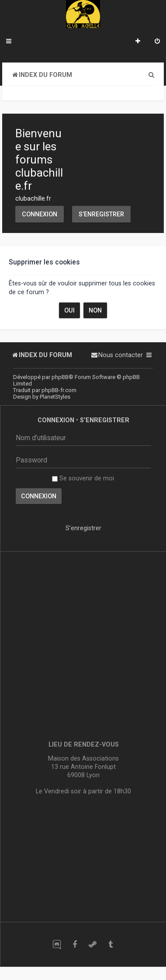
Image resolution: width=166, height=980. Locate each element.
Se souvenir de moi (83, 478)
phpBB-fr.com (59, 390)
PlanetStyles (55, 397)
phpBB (60, 377)
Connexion (40, 214)
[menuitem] (157, 42)
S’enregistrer (101, 214)
